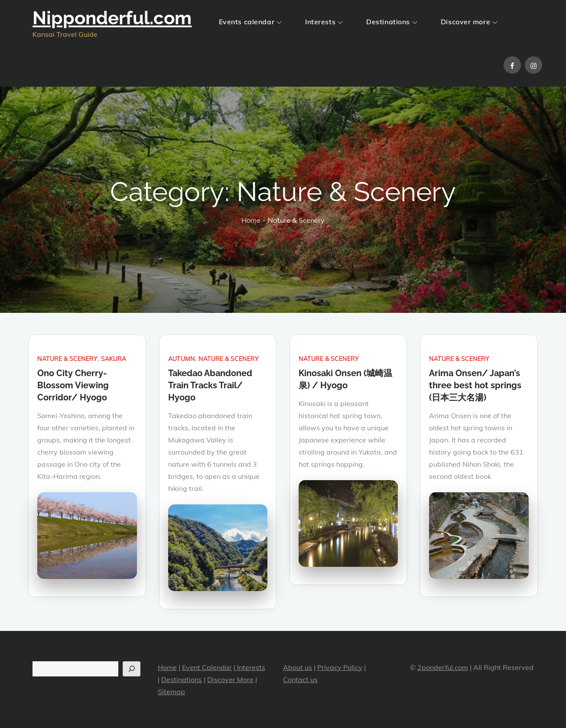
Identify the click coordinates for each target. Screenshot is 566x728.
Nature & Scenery (67, 359)
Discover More (230, 679)
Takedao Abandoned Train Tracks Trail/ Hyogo (210, 385)
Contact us (300, 679)
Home (167, 667)
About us (298, 667)
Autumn (182, 359)
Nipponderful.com (112, 18)
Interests (324, 22)
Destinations (392, 22)
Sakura (114, 359)
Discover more (469, 22)
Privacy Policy (340, 667)
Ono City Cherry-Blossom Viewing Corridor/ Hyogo (73, 385)
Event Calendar (207, 667)
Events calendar (250, 22)
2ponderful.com (443, 667)
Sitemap (171, 692)
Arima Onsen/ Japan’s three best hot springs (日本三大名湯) (475, 385)
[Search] (132, 669)
